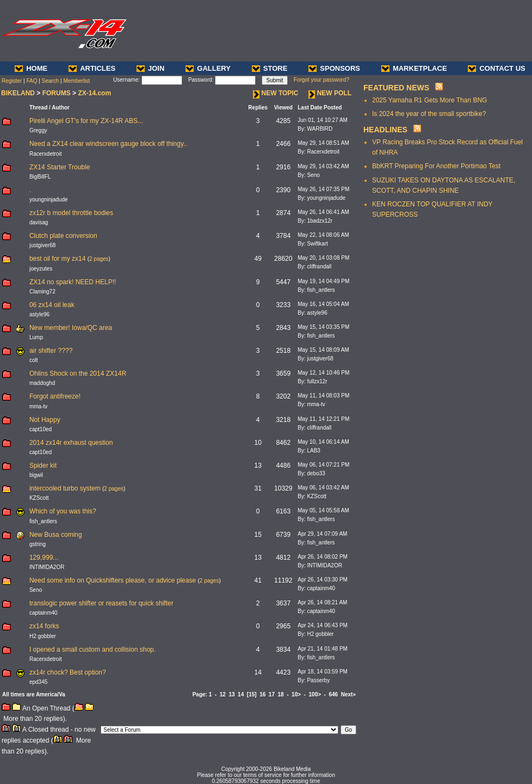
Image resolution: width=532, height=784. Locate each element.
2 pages (99, 259)
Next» (348, 694)
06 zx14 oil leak (52, 305)
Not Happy (45, 420)
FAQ (32, 81)
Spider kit (43, 465)
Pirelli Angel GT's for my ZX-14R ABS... (86, 121)
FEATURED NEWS (396, 88)
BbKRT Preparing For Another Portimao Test (436, 166)
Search (51, 81)
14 (241, 694)
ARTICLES (92, 68)
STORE (270, 68)
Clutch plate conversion (63, 236)
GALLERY (208, 68)
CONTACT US (496, 68)
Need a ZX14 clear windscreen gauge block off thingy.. (108, 144)
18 (281, 694)
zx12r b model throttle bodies (71, 213)
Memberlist (76, 81)
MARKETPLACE (414, 68)
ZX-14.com (94, 93)
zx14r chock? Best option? (68, 672)
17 (272, 694)
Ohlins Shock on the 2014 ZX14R (78, 373)
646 (334, 694)
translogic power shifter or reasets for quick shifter (101, 603)
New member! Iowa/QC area (71, 328)
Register (12, 81)
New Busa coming (56, 535)
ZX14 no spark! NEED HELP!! (73, 282)
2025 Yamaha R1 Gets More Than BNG (429, 100)
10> (296, 694)
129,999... (44, 558)
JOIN (150, 68)
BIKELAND (18, 93)
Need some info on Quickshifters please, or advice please (113, 580)
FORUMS (57, 93)
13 (231, 694)
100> (315, 694)
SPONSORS (334, 68)
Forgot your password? (321, 80)
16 (262, 694)
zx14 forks (44, 626)
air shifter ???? (51, 351)
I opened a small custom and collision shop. (92, 650)
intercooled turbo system (65, 488)
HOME (31, 68)
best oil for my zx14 (57, 259)
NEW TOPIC (276, 93)
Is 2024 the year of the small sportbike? (429, 114)
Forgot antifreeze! (55, 396)
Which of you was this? (63, 511)
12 (223, 694)
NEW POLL (330, 93)
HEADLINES (385, 130)
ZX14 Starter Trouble (60, 167)
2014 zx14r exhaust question (71, 443)
